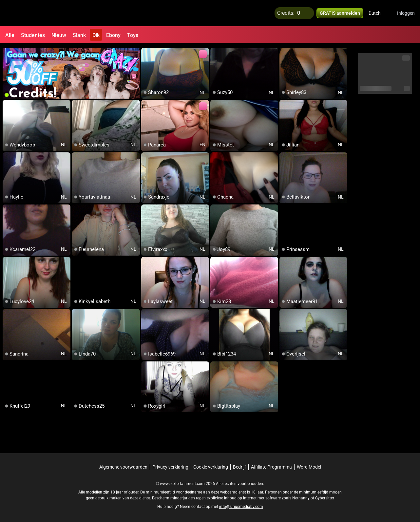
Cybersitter (325, 497)
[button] (379, 13)
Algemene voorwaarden (123, 466)
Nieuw (59, 35)
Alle (10, 35)
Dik (96, 35)
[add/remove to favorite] (146, 52)
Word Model (309, 466)
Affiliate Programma (271, 466)
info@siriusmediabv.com (241, 506)
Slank (79, 35)
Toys (133, 35)
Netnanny (301, 497)
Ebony (113, 35)
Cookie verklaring (211, 466)
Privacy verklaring (170, 466)
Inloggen (406, 13)
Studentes (33, 35)
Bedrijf (239, 466)
